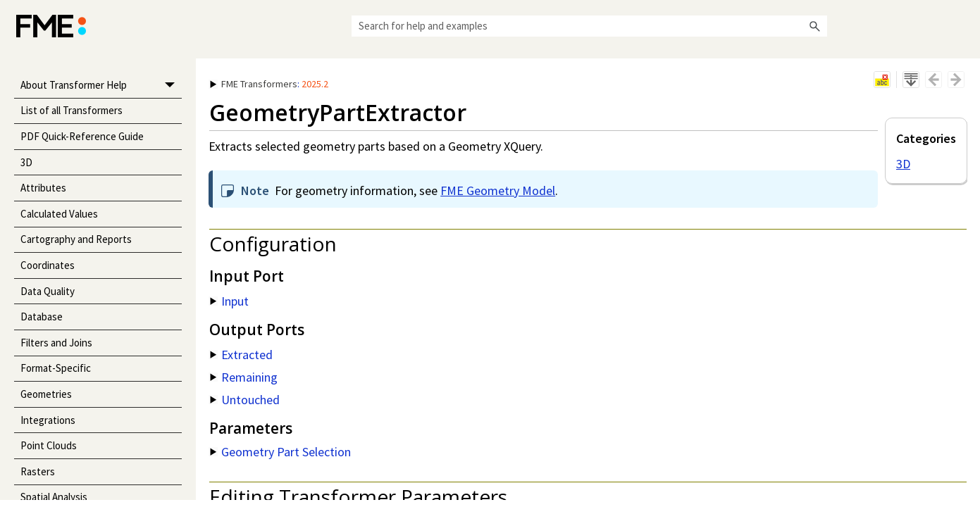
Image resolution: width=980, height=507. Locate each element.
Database (42, 317)
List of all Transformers (72, 110)
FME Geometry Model (498, 190)
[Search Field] (589, 26)
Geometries (46, 394)
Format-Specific (56, 368)
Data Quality (48, 291)
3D (26, 162)
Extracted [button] (241, 355)
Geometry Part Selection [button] (280, 452)
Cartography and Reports (76, 239)
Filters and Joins (56, 343)
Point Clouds (49, 445)
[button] (814, 26)
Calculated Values (59, 214)
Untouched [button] (245, 400)
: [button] (269, 84)
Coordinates (48, 265)
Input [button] (229, 301)
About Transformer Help (101, 86)
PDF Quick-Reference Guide (82, 136)
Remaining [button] (244, 377)
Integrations (48, 420)
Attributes (43, 188)
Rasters (38, 471)
